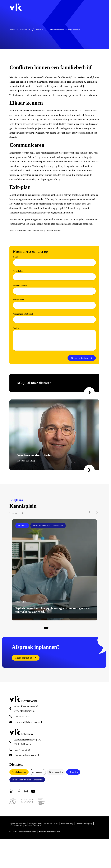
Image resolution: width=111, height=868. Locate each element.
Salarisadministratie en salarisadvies (27, 780)
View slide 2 (50, 628)
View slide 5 (57, 628)
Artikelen (40, 30)
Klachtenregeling (67, 823)
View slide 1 (46, 628)
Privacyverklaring (35, 823)
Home (12, 30)
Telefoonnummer (20, 285)
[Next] (96, 512)
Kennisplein (25, 30)
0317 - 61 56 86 (20, 750)
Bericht (16, 328)
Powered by (49, 832)
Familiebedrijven (19, 772)
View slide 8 (64, 628)
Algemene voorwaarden (18, 823)
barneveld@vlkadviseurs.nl (26, 722)
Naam (15, 257)
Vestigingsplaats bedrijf (23, 314)
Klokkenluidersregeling (84, 823)
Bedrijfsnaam (19, 300)
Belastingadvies (56, 772)
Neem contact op (80, 358)
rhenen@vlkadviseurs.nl (24, 755)
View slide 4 (54, 628)
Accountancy (38, 772)
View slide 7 (61, 628)
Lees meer (15, 513)
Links (56, 823)
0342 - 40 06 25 (20, 716)
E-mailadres (18, 271)
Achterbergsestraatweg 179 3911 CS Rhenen (28, 742)
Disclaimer (48, 823)
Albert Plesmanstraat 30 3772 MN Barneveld (26, 709)
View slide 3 (52, 628)
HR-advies (73, 772)
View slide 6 (59, 628)
